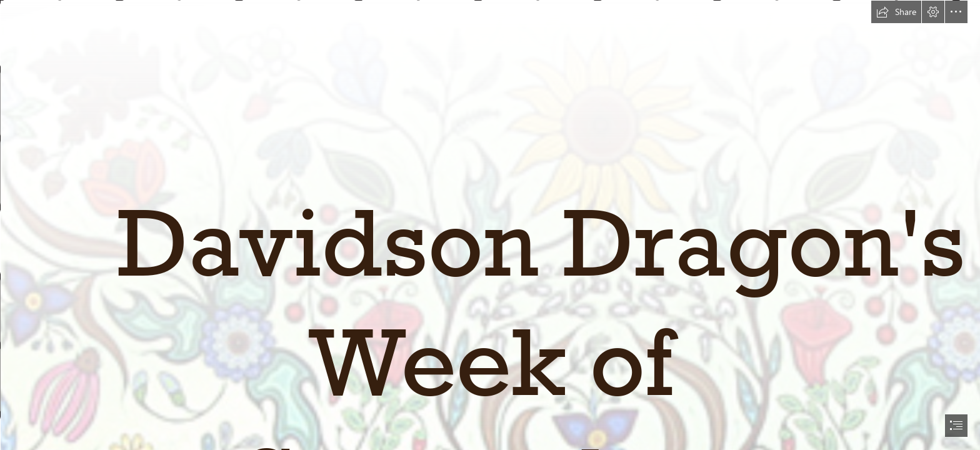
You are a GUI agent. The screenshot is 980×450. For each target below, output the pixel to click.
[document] (490, 225)
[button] (896, 12)
